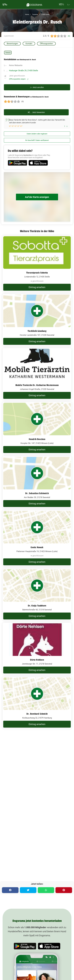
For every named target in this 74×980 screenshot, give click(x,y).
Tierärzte (35, 15)
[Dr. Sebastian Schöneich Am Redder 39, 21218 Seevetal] (37, 482)
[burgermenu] (5, 4)
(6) (69, 36)
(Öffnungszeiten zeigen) (19, 79)
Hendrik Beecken (37, 439)
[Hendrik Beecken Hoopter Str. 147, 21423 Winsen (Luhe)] (37, 428)
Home (27, 15)
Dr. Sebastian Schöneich (37, 493)
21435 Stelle (45, 15)
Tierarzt (8, 53)
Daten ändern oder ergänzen (37, 134)
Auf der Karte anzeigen (37, 197)
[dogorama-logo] (34, 4)
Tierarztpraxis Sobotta (37, 273)
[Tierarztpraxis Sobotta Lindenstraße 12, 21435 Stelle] (37, 263)
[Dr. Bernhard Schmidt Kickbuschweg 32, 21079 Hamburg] (37, 702)
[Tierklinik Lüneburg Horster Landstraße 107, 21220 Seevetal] (37, 320)
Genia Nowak (37, 547)
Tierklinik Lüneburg (37, 331)
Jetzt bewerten (36, 112)
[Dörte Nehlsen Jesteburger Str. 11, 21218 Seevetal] (37, 648)
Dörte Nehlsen (37, 660)
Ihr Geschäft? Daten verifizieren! (37, 140)
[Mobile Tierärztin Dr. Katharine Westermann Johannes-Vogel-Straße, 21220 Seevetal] (37, 374)
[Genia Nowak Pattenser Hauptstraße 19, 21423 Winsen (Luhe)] (37, 538)
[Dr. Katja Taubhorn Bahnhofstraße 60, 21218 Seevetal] (37, 594)
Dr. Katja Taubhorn (37, 606)
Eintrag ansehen (37, 287)
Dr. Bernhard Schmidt (37, 714)
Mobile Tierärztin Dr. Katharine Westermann (37, 385)
